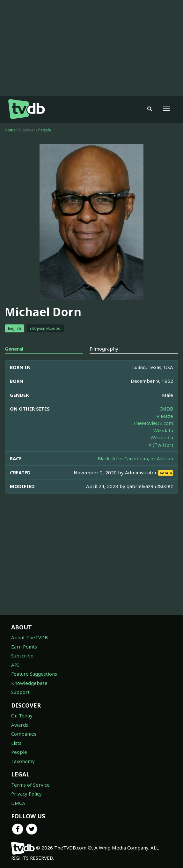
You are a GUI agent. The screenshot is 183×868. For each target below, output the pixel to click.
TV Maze (163, 416)
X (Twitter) (161, 445)
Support (20, 692)
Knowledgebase (29, 683)
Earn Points (24, 647)
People (45, 130)
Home (10, 130)
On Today (22, 716)
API (15, 665)
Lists (16, 743)
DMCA (18, 803)
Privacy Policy (26, 794)
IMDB (167, 409)
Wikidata (163, 430)
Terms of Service (30, 785)
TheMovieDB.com (153, 423)
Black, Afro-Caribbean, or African (135, 458)
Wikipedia (162, 437)
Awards (20, 725)
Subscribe (22, 656)
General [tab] (14, 349)
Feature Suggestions (34, 674)
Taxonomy (23, 761)
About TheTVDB (29, 637)
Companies (24, 734)
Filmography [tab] (104, 349)
